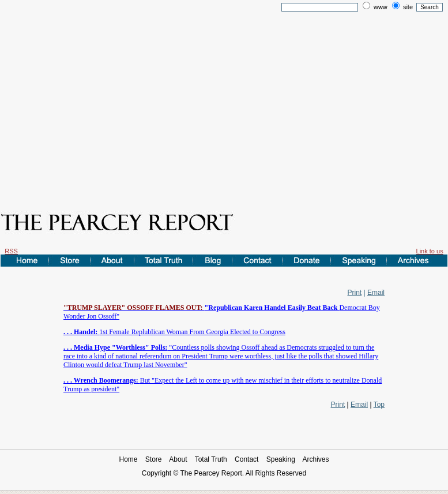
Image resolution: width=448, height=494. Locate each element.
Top (379, 405)
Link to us (430, 251)
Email (376, 293)
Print (355, 293)
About (178, 459)
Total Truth (211, 459)
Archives (316, 459)
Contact (246, 459)
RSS (11, 251)
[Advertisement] (224, 103)
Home (128, 459)
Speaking (281, 459)
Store (154, 459)
